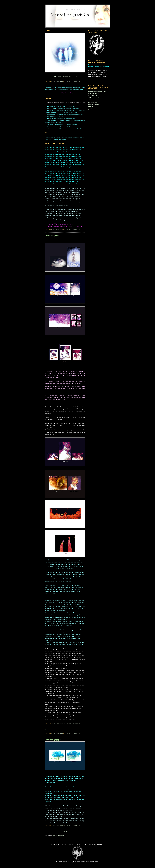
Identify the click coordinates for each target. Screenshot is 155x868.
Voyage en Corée (93, 96)
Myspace (91, 107)
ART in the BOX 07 (94, 100)
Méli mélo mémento (94, 104)
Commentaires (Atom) (59, 835)
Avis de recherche (93, 93)
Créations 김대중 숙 (53, 236)
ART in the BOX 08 (94, 98)
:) (45, 730)
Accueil (65, 832)
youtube (91, 109)
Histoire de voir (93, 102)
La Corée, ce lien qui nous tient (97, 91)
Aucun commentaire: (75, 82)
